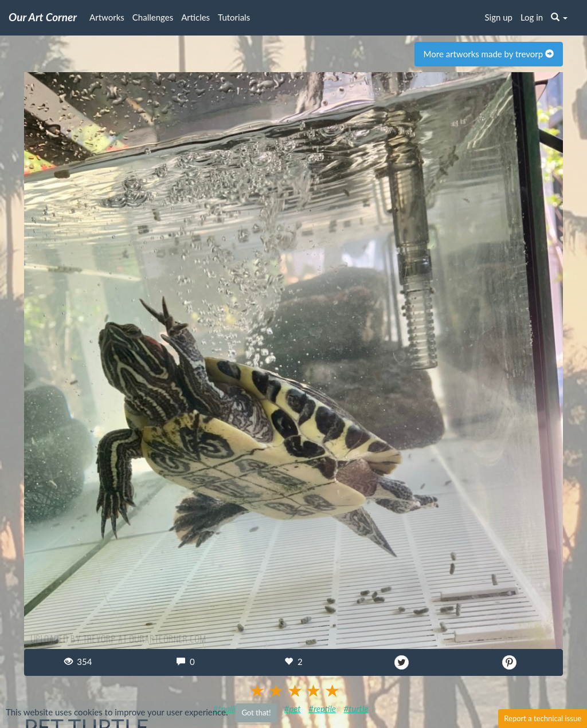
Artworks (107, 17)
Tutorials (234, 17)
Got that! (256, 713)
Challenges (153, 17)
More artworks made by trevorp (489, 54)
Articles (195, 17)
